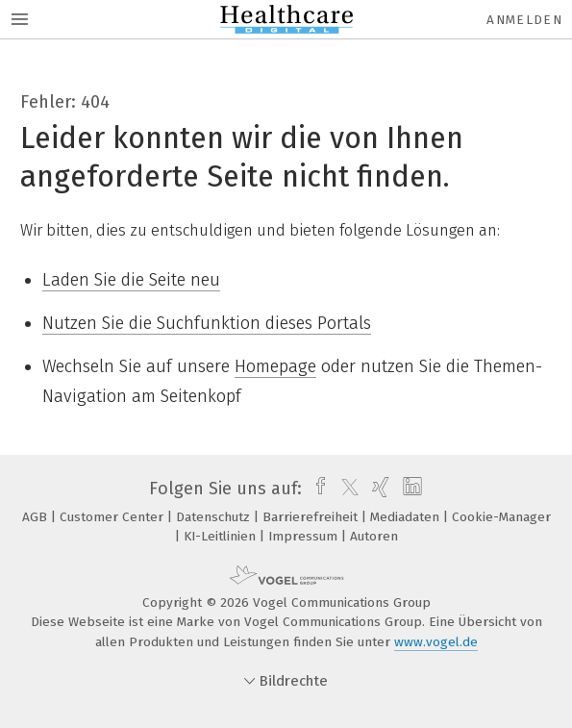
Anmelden (524, 20)
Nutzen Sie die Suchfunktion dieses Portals (207, 323)
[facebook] (316, 489)
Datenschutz (215, 517)
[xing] (378, 489)
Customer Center (113, 517)
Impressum (305, 536)
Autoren (374, 536)
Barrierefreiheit (312, 517)
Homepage (275, 366)
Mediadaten (407, 517)
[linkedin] (410, 489)
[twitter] (345, 489)
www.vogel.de (436, 642)
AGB (37, 517)
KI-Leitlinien (222, 536)
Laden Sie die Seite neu (131, 280)
